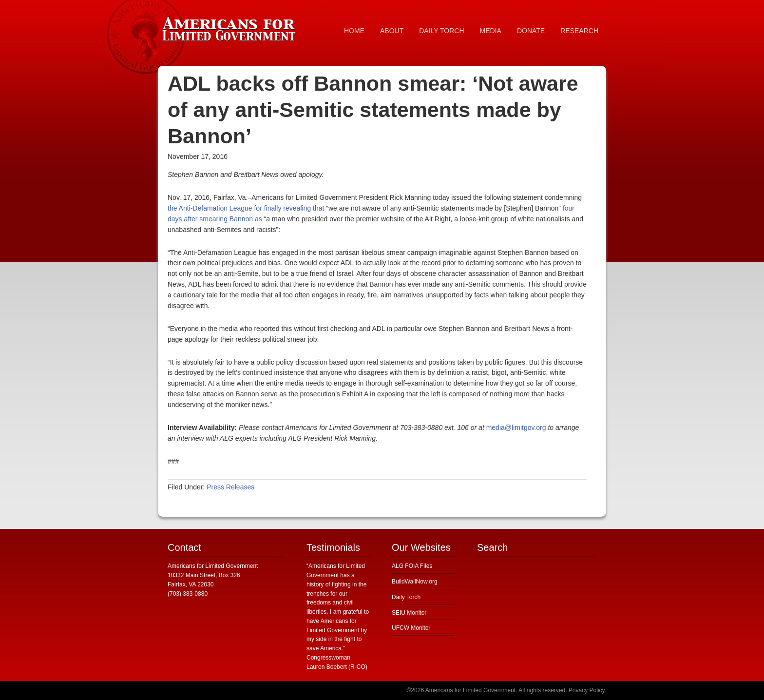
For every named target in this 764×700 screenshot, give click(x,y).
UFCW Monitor (411, 628)
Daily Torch (406, 597)
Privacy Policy (587, 690)
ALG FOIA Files (412, 566)
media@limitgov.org (516, 428)
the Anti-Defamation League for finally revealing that (246, 208)
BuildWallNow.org (415, 582)
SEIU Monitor (409, 613)
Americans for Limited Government (231, 27)
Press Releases (230, 487)
